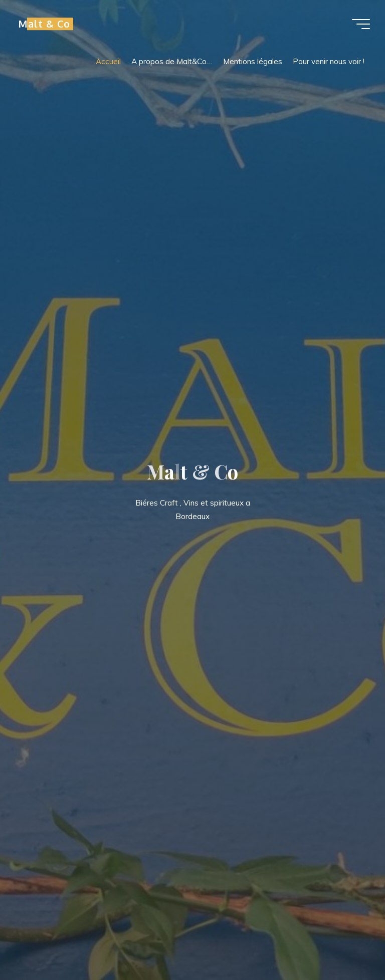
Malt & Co (44, 24)
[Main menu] (361, 24)
